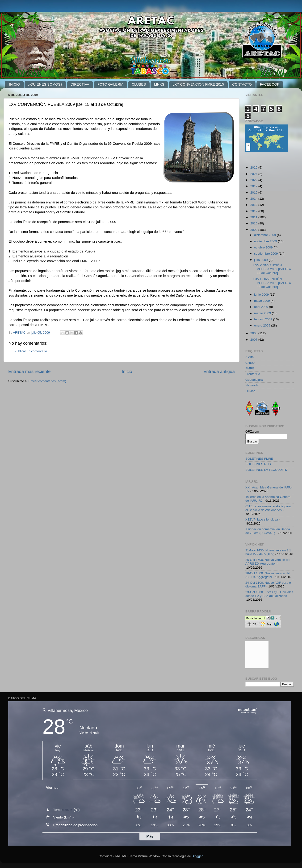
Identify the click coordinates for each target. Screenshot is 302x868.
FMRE (250, 368)
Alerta (250, 357)
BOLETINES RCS (258, 464)
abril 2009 (262, 307)
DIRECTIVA (80, 84)
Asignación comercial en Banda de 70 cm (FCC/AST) (268, 531)
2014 (254, 199)
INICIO (15, 84)
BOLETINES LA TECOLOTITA (267, 470)
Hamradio (252, 385)
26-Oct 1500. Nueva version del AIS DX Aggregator (268, 575)
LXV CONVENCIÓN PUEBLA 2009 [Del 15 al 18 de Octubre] (273, 269)
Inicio (127, 371)
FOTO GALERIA (111, 84)
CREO (250, 363)
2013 (254, 205)
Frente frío (253, 374)
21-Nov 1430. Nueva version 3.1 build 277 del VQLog (268, 552)
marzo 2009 (263, 313)
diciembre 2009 (265, 235)
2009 (254, 230)
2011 (254, 217)
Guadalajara (254, 380)
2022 (254, 180)
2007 (254, 340)
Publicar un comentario (31, 351)
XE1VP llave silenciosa (262, 519)
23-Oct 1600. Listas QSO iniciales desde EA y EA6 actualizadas (269, 594)
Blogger (197, 856)
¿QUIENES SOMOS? (45, 84)
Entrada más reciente (29, 371)
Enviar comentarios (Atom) (47, 381)
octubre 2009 (264, 247)
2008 (254, 333)
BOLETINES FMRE (259, 459)
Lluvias (250, 391)
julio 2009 (261, 260)
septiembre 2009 (266, 254)
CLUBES (139, 84)
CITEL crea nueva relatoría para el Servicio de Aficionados (268, 508)
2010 (254, 223)
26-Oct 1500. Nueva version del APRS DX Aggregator (268, 562)
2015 (254, 192)
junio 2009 (262, 295)
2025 (254, 167)
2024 (254, 174)
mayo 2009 (262, 301)
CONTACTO (242, 84)
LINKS (159, 84)
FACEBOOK (270, 84)
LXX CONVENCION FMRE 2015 (198, 84)
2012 (254, 211)
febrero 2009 (264, 319)
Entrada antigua (219, 371)
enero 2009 (263, 325)
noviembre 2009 (266, 241)
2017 (254, 186)
